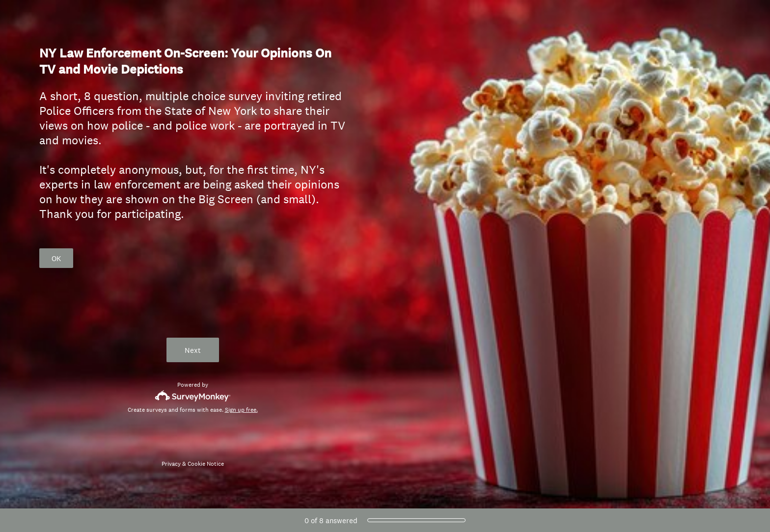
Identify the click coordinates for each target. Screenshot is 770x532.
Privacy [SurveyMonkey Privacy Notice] (171, 464)
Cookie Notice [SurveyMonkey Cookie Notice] (206, 464)
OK (56, 258)
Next (193, 350)
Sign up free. (241, 410)
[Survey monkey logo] (193, 396)
